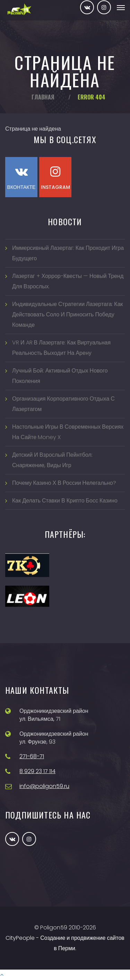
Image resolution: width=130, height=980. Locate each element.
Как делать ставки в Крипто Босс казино (65, 501)
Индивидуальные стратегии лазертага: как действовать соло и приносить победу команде (68, 314)
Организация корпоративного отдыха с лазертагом (63, 404)
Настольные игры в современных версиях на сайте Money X (68, 432)
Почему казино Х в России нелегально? (64, 483)
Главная (43, 97)
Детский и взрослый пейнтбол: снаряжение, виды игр (52, 460)
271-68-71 (32, 756)
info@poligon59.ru (44, 786)
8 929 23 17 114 (37, 771)
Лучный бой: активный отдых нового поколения (60, 376)
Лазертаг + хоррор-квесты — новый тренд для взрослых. (68, 281)
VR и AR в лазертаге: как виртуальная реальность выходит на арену (61, 348)
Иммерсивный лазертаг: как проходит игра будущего (68, 253)
